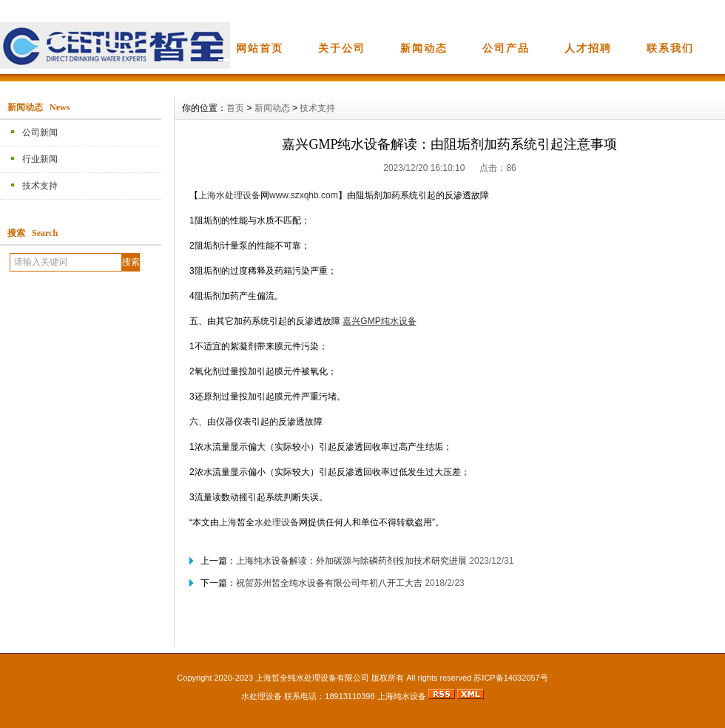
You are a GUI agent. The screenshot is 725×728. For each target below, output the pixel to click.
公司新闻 (40, 132)
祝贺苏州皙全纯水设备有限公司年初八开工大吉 (329, 583)
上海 (207, 195)
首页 (235, 108)
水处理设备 (238, 195)
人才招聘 (588, 48)
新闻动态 (424, 48)
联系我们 (670, 48)
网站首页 (260, 48)
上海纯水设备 (402, 696)
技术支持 (40, 186)
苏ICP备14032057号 (510, 678)
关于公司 (342, 48)
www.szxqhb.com (304, 195)
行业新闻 (40, 159)
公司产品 (506, 48)
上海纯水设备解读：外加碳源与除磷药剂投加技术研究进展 (351, 561)
